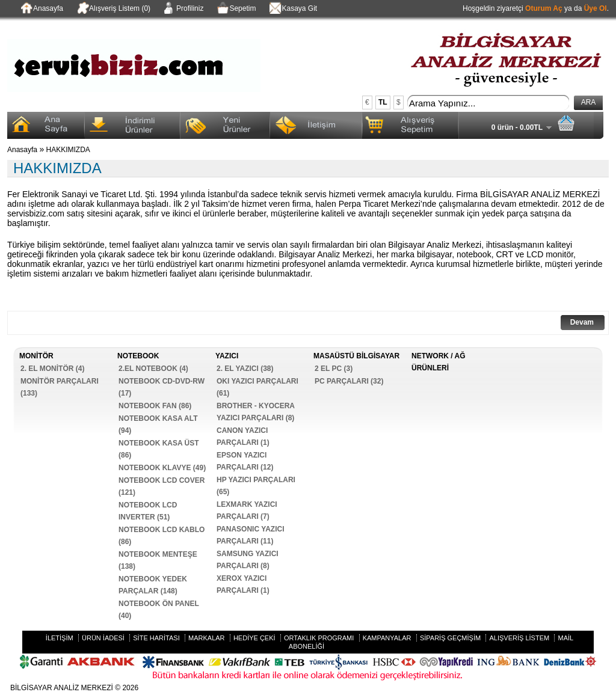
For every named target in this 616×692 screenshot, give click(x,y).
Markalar (207, 638)
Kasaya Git (292, 9)
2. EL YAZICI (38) (245, 369)
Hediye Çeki (254, 638)
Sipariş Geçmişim (450, 638)
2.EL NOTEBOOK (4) (153, 369)
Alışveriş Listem (519, 638)
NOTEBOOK (138, 356)
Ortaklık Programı (319, 638)
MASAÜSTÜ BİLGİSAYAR (356, 356)
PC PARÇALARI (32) (349, 381)
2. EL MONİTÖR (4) (52, 369)
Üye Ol (596, 8)
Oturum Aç (544, 8)
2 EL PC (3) (334, 369)
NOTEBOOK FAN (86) (155, 406)
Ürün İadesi (103, 638)
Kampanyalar (387, 638)
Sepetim (236, 9)
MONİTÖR (36, 356)
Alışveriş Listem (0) (113, 9)
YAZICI (227, 356)
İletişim (60, 638)
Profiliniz (183, 9)
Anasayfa (41, 9)
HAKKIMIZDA (68, 150)
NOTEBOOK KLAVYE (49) (162, 468)
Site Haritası (156, 638)
